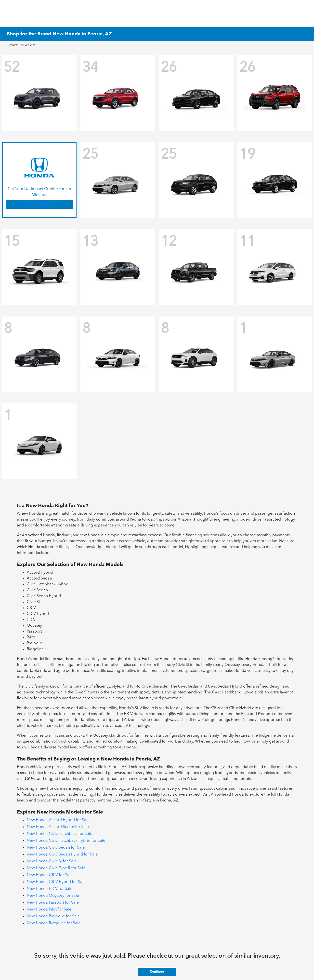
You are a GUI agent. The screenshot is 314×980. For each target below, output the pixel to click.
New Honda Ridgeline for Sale (54, 923)
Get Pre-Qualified (39, 204)
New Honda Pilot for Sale (49, 910)
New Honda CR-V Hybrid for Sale (56, 882)
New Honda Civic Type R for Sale (56, 868)
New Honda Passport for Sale (53, 903)
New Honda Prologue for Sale (53, 916)
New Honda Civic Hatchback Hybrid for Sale (66, 841)
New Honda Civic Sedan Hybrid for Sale (62, 855)
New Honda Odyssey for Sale (53, 896)
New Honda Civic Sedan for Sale (56, 848)
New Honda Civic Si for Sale (52, 861)
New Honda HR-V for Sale (50, 889)
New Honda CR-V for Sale (50, 875)
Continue (157, 972)
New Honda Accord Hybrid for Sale (58, 820)
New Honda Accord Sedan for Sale (58, 827)
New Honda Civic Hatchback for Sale (59, 834)
